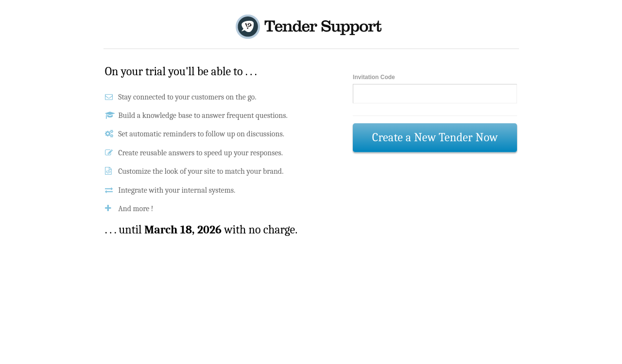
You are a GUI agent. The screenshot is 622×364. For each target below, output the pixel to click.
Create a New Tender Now (435, 137)
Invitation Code (374, 77)
